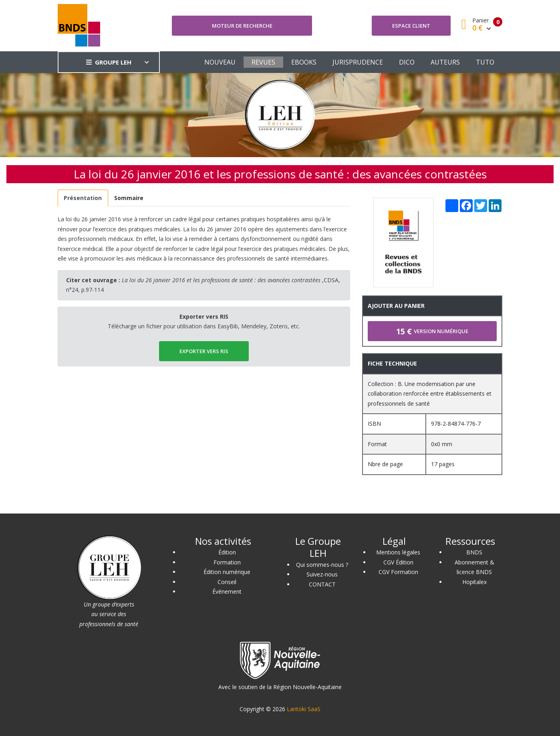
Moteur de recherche (242, 26)
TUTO (485, 62)
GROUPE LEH (109, 62)
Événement (227, 591)
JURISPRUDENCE (358, 62)
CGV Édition (398, 562)
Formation (227, 562)
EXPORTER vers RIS (204, 351)
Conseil (227, 582)
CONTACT (322, 584)
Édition (227, 552)
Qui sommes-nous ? (322, 565)
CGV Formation (398, 572)
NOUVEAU (220, 62)
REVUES (263, 62)
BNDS (474, 552)
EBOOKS (304, 62)
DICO (407, 62)
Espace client (411, 26)
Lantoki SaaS (304, 709)
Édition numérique (227, 572)
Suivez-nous (322, 574)
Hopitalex (474, 582)
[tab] (83, 198)
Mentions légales (398, 552)
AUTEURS (445, 62)
